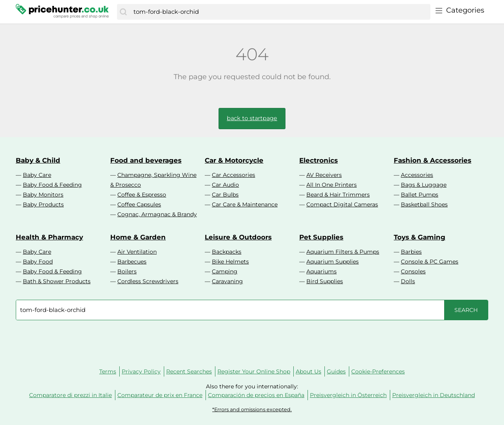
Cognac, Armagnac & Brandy (157, 214)
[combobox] (280, 12)
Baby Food (38, 262)
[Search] (123, 12)
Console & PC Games (430, 262)
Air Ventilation (137, 252)
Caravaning (227, 281)
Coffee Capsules (139, 204)
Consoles (413, 271)
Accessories (417, 175)
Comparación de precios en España (256, 395)
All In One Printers (332, 185)
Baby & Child (38, 160)
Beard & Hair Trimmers (338, 195)
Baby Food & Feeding (52, 185)
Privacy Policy (141, 371)
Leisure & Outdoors (238, 237)
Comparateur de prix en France (160, 395)
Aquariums (321, 271)
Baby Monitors (43, 195)
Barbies (411, 252)
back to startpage (252, 118)
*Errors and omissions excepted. (252, 409)
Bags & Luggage (424, 185)
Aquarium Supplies (333, 262)
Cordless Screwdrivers (148, 281)
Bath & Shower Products (57, 281)
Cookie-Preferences (378, 371)
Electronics (319, 160)
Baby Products (43, 204)
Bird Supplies (325, 281)
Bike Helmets (230, 262)
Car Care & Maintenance (245, 204)
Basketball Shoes (424, 204)
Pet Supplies (321, 237)
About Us (309, 371)
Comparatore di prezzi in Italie (70, 395)
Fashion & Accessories (433, 160)
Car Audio (225, 185)
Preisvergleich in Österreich (348, 395)
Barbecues (132, 262)
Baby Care (37, 175)
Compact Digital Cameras (342, 204)
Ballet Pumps (420, 195)
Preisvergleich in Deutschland (434, 395)
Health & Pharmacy (49, 237)
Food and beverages (146, 160)
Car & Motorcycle (234, 160)
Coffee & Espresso (142, 195)
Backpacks (227, 252)
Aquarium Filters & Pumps (343, 252)
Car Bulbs (225, 195)
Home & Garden (138, 237)
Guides (336, 371)
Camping (225, 271)
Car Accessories (233, 175)
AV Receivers (324, 175)
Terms (108, 371)
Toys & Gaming (420, 237)
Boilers (127, 271)
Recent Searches (189, 371)
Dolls (408, 281)
